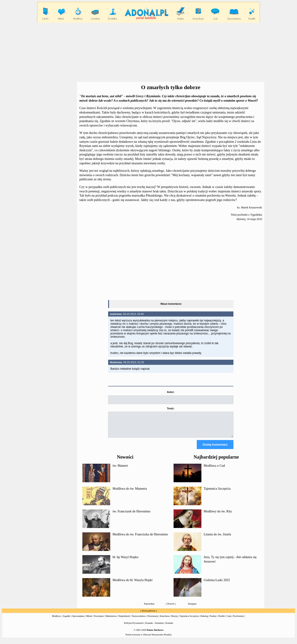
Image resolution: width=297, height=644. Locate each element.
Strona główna (148, 615)
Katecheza (165, 620)
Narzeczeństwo (139, 620)
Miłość (89, 620)
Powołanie (99, 620)
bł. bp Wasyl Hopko (125, 561)
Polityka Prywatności (134, 627)
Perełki (222, 620)
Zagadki (66, 620)
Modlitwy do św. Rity (218, 516)
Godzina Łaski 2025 (217, 584)
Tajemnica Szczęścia (217, 493)
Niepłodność (124, 620)
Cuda (229, 620)
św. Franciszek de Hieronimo (131, 516)
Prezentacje (153, 620)
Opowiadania (78, 620)
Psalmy (213, 620)
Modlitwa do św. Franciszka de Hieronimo (140, 539)
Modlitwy (56, 620)
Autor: (171, 392)
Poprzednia (149, 608)
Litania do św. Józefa (217, 539)
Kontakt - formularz (155, 627)
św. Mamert (120, 470)
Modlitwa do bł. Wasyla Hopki (132, 584)
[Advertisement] (148, 52)
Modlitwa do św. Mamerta (130, 493)
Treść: (171, 408)
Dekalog (204, 620)
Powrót (171, 608)
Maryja (175, 620)
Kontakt (169, 627)
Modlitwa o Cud (214, 470)
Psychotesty (239, 620)
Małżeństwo (111, 620)
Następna (192, 608)
